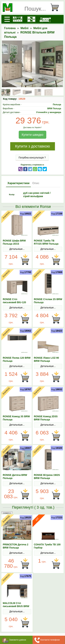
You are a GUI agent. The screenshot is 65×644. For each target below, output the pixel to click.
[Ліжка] (45, 19)
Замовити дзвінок (18, 640)
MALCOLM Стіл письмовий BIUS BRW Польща (16, 606)
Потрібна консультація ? (32, 158)
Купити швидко (32, 135)
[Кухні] (18, 19)
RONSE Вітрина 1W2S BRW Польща (47, 477)
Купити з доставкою (32, 146)
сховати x (7, 513)
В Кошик (25, 260)
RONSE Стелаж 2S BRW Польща (48, 301)
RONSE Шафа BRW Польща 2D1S (14, 242)
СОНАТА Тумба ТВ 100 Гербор (47, 546)
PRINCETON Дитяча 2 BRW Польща (16, 546)
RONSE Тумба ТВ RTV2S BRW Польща (46, 242)
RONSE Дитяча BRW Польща (15, 477)
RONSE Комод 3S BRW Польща (16, 418)
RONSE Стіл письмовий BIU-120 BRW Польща (14, 302)
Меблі (24, 28)
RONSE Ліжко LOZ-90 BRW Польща (47, 359)
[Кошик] (56, 7)
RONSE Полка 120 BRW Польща (17, 359)
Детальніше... (17, 249)
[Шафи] (31, 19)
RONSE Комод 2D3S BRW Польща (46, 418)
